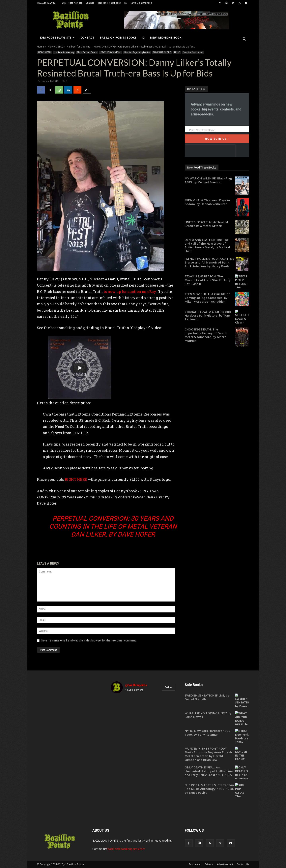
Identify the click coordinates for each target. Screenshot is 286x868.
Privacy (209, 864)
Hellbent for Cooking (78, 47)
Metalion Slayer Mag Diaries (137, 52)
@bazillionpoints (136, 685)
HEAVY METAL (55, 47)
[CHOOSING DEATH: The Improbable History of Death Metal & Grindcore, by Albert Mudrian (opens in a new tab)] (217, 335)
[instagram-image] (121, 707)
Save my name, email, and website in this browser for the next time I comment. (89, 640)
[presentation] (210, 151)
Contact (90, 3)
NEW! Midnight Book (141, 3)
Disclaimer (195, 864)
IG (126, 3)
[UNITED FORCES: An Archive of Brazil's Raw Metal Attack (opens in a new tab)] (217, 224)
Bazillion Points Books (109, 3)
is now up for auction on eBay (130, 292)
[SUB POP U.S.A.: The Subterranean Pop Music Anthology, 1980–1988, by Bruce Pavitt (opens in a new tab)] (217, 789)
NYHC (177, 52)
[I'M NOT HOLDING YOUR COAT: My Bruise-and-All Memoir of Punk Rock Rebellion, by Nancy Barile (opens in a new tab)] (217, 262)
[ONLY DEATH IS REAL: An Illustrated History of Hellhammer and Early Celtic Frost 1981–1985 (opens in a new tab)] (217, 771)
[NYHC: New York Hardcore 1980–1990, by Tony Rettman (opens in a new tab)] (217, 733)
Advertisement (225, 864)
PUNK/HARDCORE (162, 52)
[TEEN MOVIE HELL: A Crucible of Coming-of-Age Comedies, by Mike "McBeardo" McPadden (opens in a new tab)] (217, 298)
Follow (169, 687)
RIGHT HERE (76, 479)
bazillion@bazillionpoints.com (126, 849)
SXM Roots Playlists (72, 3)
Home (40, 47)
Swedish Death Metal (193, 52)
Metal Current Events (87, 52)
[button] (244, 40)
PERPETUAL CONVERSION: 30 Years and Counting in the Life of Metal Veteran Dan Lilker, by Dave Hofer (113, 526)
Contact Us (243, 864)
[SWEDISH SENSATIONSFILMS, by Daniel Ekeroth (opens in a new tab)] (217, 697)
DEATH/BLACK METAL (111, 52)
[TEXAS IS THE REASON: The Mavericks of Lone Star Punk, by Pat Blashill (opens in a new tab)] (217, 280)
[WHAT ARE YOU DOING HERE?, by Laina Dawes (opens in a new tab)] (217, 715)
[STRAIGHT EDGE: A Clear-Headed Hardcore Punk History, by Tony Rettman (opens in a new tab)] (217, 315)
